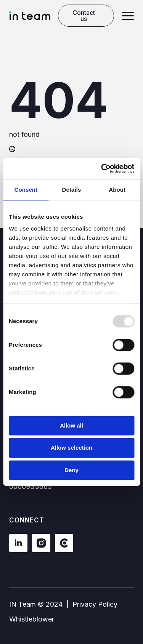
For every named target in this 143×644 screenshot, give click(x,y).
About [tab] (117, 190)
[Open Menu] (128, 16)
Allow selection (71, 448)
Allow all (71, 425)
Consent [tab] (26, 190)
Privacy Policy (95, 604)
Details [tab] (72, 190)
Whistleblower (32, 619)
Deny (71, 470)
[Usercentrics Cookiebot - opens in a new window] (102, 168)
